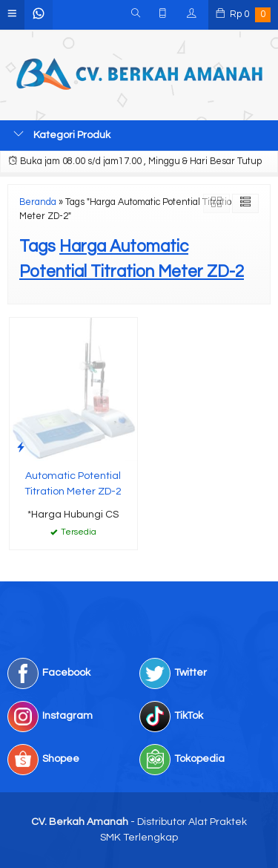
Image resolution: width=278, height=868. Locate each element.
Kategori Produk (62, 134)
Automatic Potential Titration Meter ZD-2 (73, 484)
